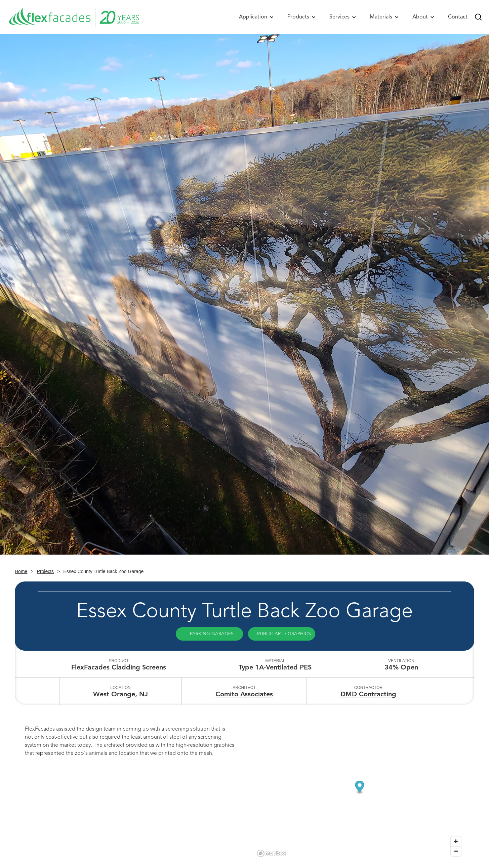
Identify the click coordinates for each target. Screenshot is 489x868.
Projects (46, 571)
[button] (256, 17)
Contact (458, 17)
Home (21, 571)
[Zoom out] (456, 851)
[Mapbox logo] (272, 853)
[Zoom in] (456, 841)
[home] (74, 17)
